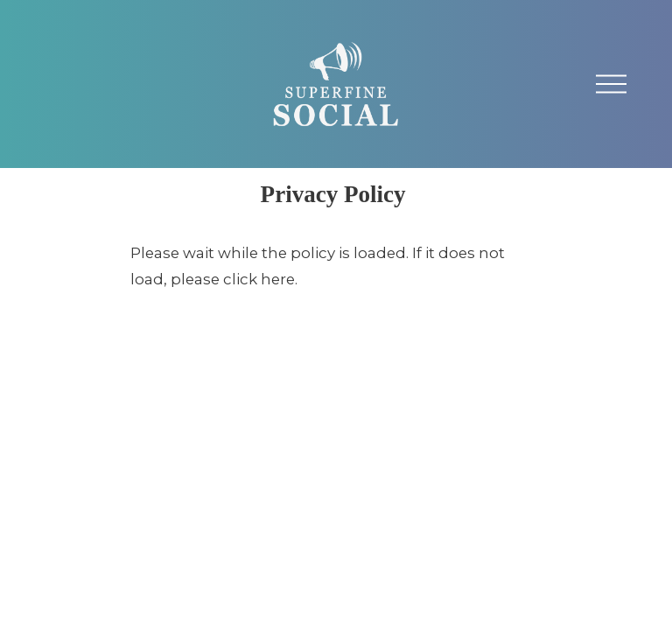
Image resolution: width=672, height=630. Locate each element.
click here (259, 279)
